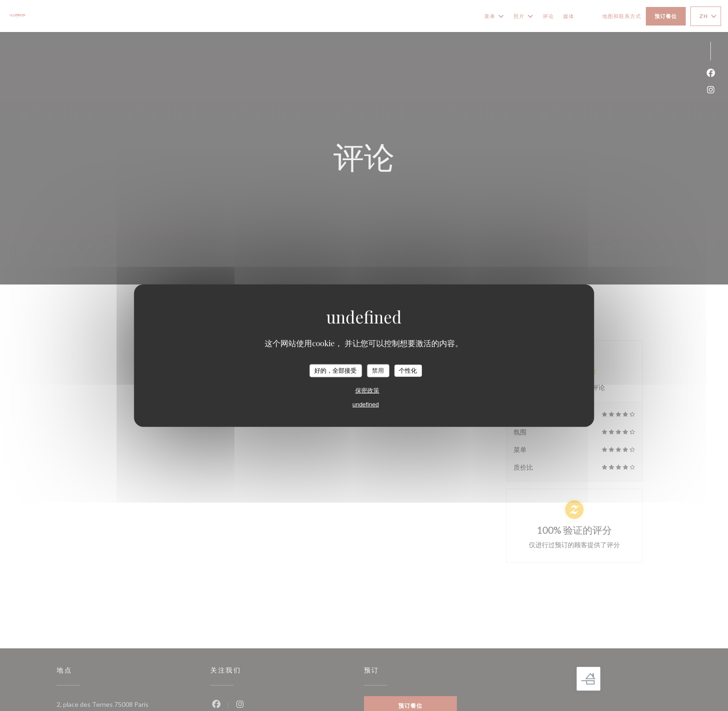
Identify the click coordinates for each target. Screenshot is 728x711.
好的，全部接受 (335, 371)
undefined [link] (366, 404)
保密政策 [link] (367, 390)
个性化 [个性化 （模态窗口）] (408, 371)
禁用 (378, 371)
